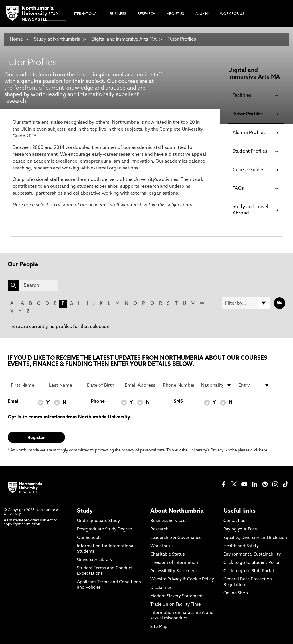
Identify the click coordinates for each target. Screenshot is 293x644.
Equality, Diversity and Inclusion (255, 538)
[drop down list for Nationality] (216, 385)
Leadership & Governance (176, 538)
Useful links (239, 511)
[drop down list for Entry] (254, 385)
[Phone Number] (178, 385)
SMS (178, 402)
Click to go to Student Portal (252, 563)
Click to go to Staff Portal (249, 571)
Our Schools (89, 538)
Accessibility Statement (174, 571)
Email (14, 402)
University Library (95, 560)
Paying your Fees (240, 529)
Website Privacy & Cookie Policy (182, 579)
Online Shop (236, 593)
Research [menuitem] (146, 14)
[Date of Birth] (103, 385)
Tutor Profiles (182, 39)
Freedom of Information (174, 563)
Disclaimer (161, 588)
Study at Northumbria (57, 39)
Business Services (168, 521)
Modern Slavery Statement (177, 596)
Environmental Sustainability (252, 555)
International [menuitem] (85, 14)
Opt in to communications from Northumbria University (69, 417)
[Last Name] (65, 385)
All (13, 304)
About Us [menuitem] (175, 14)
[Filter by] (246, 303)
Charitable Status (167, 555)
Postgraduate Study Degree (104, 529)
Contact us (234, 521)
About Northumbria (177, 511)
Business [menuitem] (118, 14)
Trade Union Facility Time (175, 605)
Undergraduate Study (98, 521)
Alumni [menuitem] (202, 14)
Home (16, 39)
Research (159, 529)
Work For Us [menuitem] (232, 14)
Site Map (159, 627)
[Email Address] (140, 385)
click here (259, 450)
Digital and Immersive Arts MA (124, 39)
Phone (98, 402)
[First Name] (26, 385)
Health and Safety (241, 546)
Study (85, 511)
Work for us (162, 546)
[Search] (39, 285)
